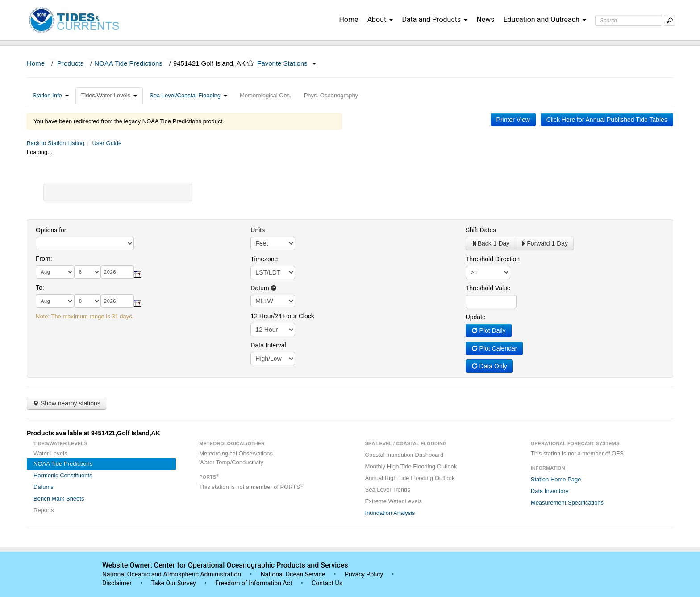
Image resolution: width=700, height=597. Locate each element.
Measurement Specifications (567, 503)
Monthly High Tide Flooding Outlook (411, 466)
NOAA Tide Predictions (128, 63)
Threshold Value (488, 288)
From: (44, 259)
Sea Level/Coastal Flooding (188, 95)
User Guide (107, 143)
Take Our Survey (174, 583)
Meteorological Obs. (266, 95)
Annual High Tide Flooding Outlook (410, 478)
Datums (44, 487)
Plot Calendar (494, 348)
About (380, 19)
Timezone (264, 259)
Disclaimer (117, 583)
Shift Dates (481, 230)
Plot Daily (489, 330)
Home (348, 19)
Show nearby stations (67, 403)
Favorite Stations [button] (287, 63)
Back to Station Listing (56, 143)
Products (70, 63)
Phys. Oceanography (331, 95)
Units (258, 230)
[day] (87, 272)
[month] (55, 272)
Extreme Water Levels (394, 501)
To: (40, 288)
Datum (264, 288)
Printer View (513, 120)
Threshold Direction (493, 259)
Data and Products (435, 19)
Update (476, 317)
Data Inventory (550, 491)
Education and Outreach (545, 19)
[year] (117, 272)
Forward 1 (544, 243)
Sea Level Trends (388, 490)
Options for (51, 230)
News (485, 19)
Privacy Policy (364, 574)
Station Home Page (556, 479)
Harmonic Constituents (63, 475)
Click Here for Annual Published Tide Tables (607, 120)
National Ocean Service (293, 574)
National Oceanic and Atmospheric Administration (172, 574)
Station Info (51, 95)
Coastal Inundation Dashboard (404, 455)
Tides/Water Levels (109, 95)
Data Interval (268, 345)
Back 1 (491, 243)
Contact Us (327, 583)
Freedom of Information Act (254, 583)
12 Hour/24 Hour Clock (282, 316)
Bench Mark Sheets (59, 499)
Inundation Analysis (390, 513)
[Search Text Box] (629, 20)
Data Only (489, 366)
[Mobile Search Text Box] (669, 20)
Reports (44, 510)
